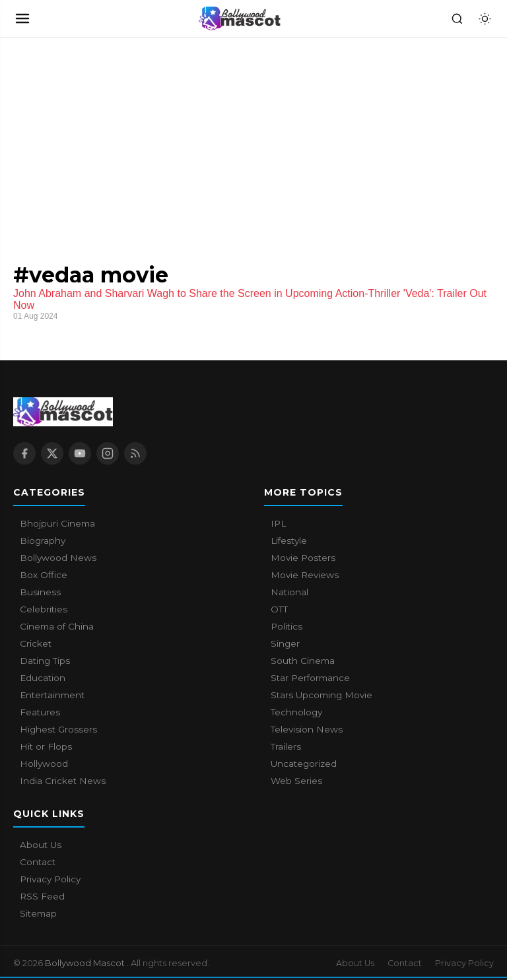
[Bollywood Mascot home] (240, 18)
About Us (41, 845)
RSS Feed (42, 896)
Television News (307, 729)
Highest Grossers (58, 729)
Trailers (286, 746)
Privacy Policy (50, 879)
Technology (296, 712)
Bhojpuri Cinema (57, 523)
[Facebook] (24, 453)
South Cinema (303, 661)
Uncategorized (304, 764)
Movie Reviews (305, 575)
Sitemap (38, 913)
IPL (278, 523)
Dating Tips (45, 661)
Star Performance (310, 678)
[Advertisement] (99, 137)
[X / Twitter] (52, 453)
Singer (285, 643)
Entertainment (52, 695)
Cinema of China (57, 626)
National (289, 592)
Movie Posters (303, 558)
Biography (43, 540)
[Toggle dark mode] (485, 18)
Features (40, 712)
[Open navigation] (22, 18)
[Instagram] (108, 453)
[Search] (457, 18)
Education (43, 678)
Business (40, 592)
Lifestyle (289, 540)
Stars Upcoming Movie (321, 695)
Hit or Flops (46, 746)
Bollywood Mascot (86, 963)
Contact (38, 862)
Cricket (36, 643)
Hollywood (44, 764)
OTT (279, 609)
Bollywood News (58, 558)
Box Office (44, 575)
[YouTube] (80, 453)
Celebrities (44, 609)
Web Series (296, 781)
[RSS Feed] (135, 453)
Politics (287, 626)
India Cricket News (63, 781)
